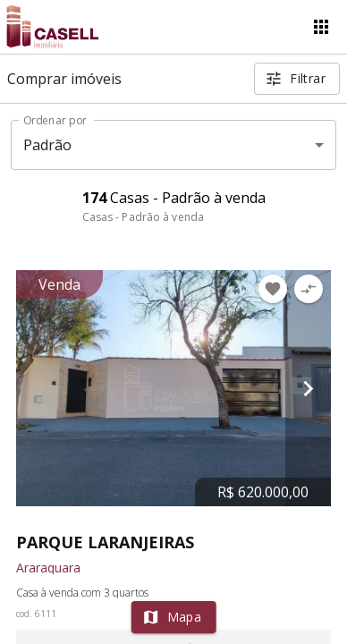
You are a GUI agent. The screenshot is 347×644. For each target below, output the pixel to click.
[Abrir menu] (321, 27)
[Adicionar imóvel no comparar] (309, 289)
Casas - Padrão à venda (143, 217)
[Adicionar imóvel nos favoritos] (273, 289)
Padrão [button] (48, 145)
